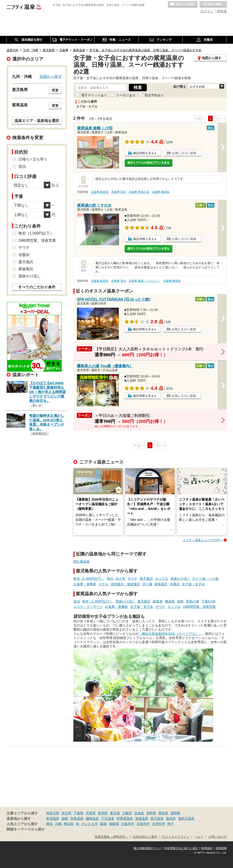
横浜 (49, 824)
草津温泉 (53, 818)
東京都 (115, 813)
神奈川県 (53, 813)
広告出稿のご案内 (145, 837)
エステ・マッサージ (88, 607)
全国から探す (51, 76)
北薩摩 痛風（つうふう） (144, 281)
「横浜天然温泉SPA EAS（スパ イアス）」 (170, 634)
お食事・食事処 (85, 584)
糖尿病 (170, 601)
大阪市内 (128, 824)
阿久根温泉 (82, 562)
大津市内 (158, 824)
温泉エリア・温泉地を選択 (37, 121)
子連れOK (209, 601)
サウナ (133, 579)
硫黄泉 (158, 601)
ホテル (103, 584)
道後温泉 (142, 818)
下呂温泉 (108, 818)
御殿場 (114, 824)
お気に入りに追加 (184, 153)
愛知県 (163, 813)
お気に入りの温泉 (183, 4)
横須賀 (69, 824)
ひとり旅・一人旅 (206, 579)
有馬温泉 (77, 818)
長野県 (151, 813)
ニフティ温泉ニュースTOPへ (202, 540)
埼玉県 (66, 813)
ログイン (207, 11)
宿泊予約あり (154, 95)
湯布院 (171, 818)
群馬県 (103, 813)
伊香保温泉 (125, 818)
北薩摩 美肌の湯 (139, 192)
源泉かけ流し (180, 579)
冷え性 (120, 579)
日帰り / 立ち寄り (33, 159)
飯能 (103, 824)
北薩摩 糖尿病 (161, 192)
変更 (55, 90)
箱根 (65, 818)
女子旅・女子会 (193, 584)
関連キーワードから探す (26, 829)
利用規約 (207, 848)
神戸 (171, 824)
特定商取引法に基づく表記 (181, 848)
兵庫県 (91, 813)
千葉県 (79, 813)
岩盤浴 (24, 255)
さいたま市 (90, 824)
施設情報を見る (144, 153)
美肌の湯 (192, 601)
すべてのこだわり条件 (37, 287)
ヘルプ (199, 837)
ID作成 (222, 11)
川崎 (58, 824)
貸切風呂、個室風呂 (125, 584)
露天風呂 (146, 579)
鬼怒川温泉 (186, 818)
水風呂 (175, 584)
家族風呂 (161, 584)
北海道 (139, 813)
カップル (162, 579)
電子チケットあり (94, 95)
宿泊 (110, 579)
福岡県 (175, 813)
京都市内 (143, 824)
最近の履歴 (213, 4)
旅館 (180, 601)
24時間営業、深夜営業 (199, 607)
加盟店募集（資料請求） (111, 837)
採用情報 (221, 848)
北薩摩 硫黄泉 (100, 192)
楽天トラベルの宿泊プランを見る (148, 163)
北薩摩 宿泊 (118, 192)
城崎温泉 (92, 818)
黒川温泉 (157, 818)
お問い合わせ (218, 837)
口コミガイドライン (176, 837)
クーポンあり (126, 95)
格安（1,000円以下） (89, 579)
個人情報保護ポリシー (147, 848)
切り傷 (147, 584)
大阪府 (127, 813)
